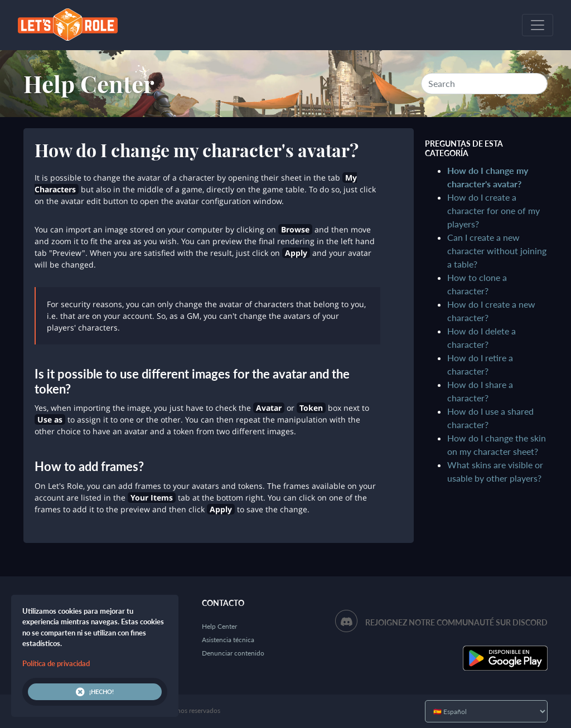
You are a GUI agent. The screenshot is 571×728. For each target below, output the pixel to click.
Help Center (89, 84)
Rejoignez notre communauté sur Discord (456, 622)
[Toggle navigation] (538, 25)
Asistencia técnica (228, 640)
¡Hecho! (95, 692)
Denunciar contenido (233, 653)
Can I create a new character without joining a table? (497, 251)
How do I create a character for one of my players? (493, 210)
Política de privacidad (56, 663)
